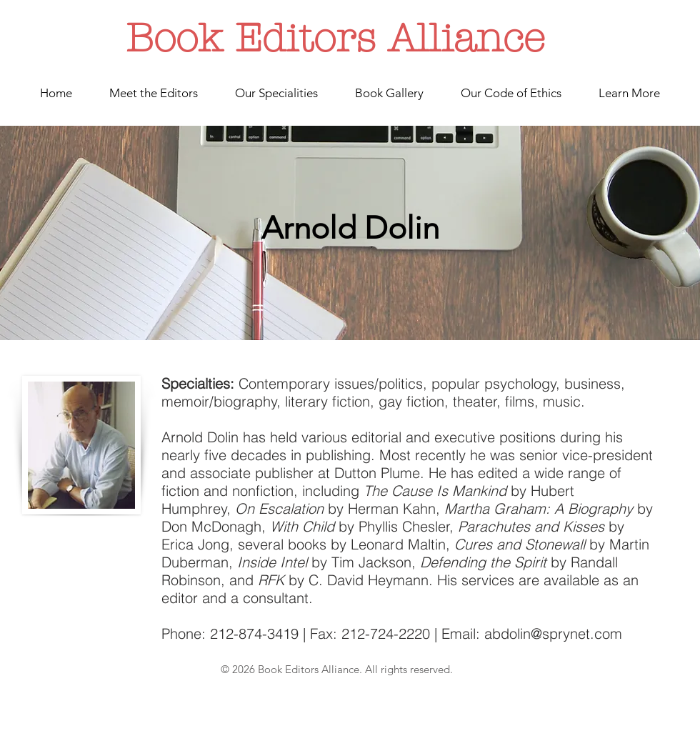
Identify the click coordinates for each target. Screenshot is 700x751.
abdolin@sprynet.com (553, 633)
